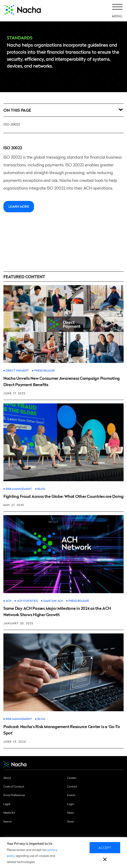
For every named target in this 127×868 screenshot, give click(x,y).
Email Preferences (14, 795)
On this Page (17, 110)
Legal (7, 804)
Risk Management (19, 489)
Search (8, 821)
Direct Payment (17, 371)
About (7, 778)
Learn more (19, 206)
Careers (72, 778)
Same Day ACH (53, 601)
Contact (72, 786)
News (70, 812)
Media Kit (9, 812)
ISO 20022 (12, 124)
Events (71, 795)
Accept (105, 848)
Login (71, 804)
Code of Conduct (14, 786)
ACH (9, 601)
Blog (41, 489)
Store (70, 821)
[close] (105, 860)
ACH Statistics (27, 601)
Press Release (45, 371)
